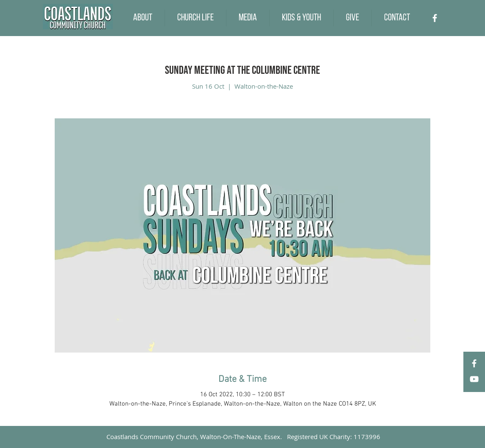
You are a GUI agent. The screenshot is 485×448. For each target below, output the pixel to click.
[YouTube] (474, 379)
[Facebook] (435, 18)
